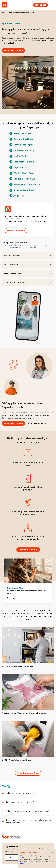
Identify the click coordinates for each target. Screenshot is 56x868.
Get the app (40, 5)
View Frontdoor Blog (28, 773)
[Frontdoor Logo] (5, 5)
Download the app (13, 50)
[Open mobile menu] (51, 5)
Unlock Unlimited (16, 231)
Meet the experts (35, 423)
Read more (12, 598)
